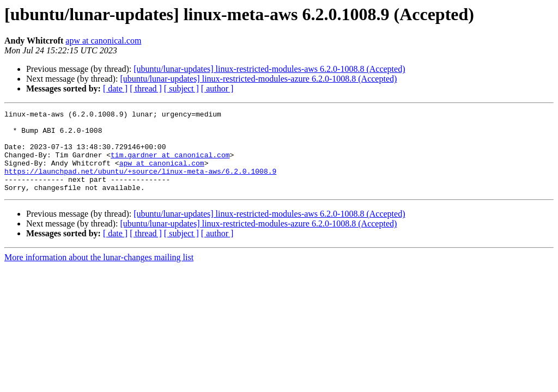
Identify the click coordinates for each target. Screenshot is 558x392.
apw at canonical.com (103, 41)
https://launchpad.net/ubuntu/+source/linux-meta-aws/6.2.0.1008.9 (140, 184)
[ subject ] (181, 88)
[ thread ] (146, 88)
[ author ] (217, 88)
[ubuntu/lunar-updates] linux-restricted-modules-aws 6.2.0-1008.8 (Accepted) (269, 69)
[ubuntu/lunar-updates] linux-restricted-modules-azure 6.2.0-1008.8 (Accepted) (258, 79)
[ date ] (115, 88)
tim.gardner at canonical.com (170, 164)
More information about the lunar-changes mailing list (99, 274)
